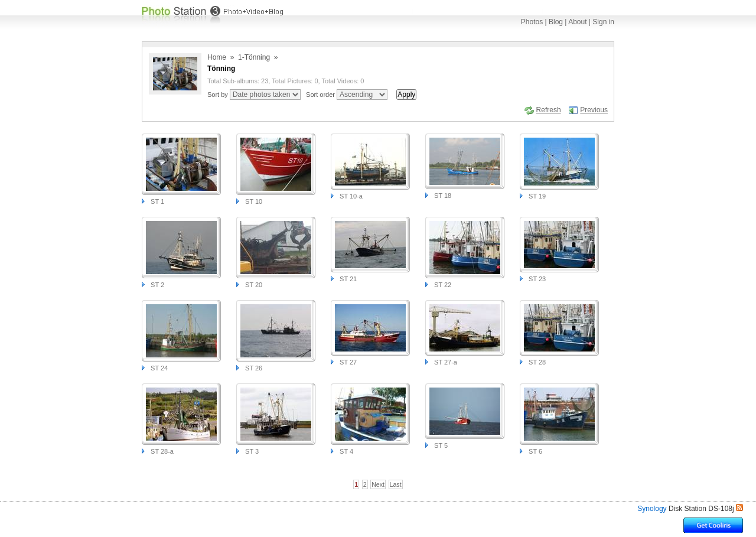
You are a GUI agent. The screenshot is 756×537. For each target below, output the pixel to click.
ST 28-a (162, 451)
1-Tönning (254, 57)
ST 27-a (446, 362)
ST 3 (252, 451)
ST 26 (254, 368)
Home (217, 57)
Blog (556, 22)
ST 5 (441, 445)
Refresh (549, 110)
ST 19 (537, 196)
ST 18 (443, 196)
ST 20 (254, 285)
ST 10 (254, 201)
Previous (594, 110)
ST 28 (537, 362)
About (577, 22)
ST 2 (157, 285)
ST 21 (348, 279)
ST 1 (157, 201)
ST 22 (443, 285)
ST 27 (348, 362)
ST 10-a (351, 196)
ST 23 (537, 279)
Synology (652, 509)
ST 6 (535, 451)
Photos (532, 22)
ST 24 (159, 368)
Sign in (603, 22)
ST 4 (346, 451)
